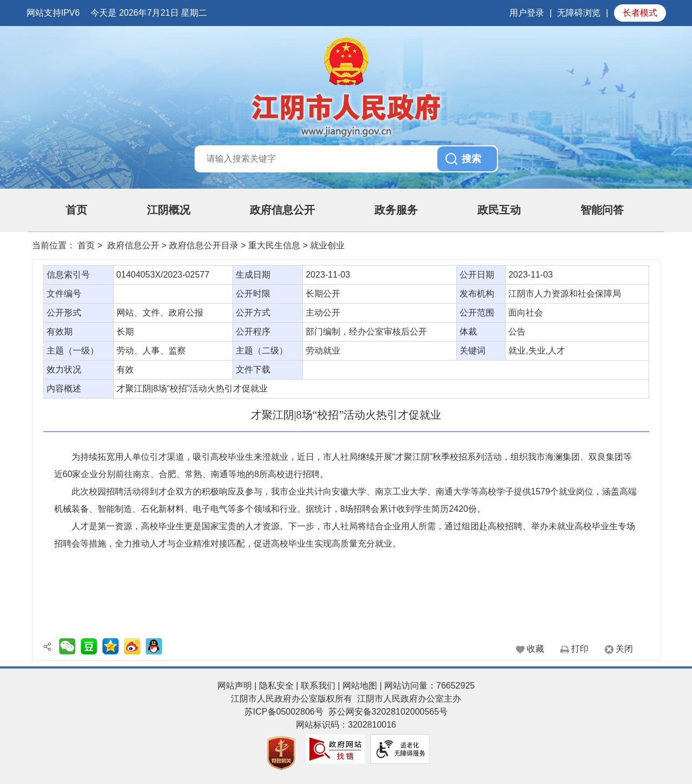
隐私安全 (276, 686)
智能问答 (602, 210)
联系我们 (318, 686)
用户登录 (527, 13)
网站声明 (235, 686)
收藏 (535, 649)
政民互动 (499, 210)
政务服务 (396, 210)
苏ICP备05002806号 (284, 712)
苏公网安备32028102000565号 (388, 712)
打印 (580, 649)
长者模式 (640, 13)
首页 (76, 210)
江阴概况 (169, 210)
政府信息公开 (282, 210)
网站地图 (360, 686)
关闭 (624, 649)
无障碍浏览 (579, 13)
